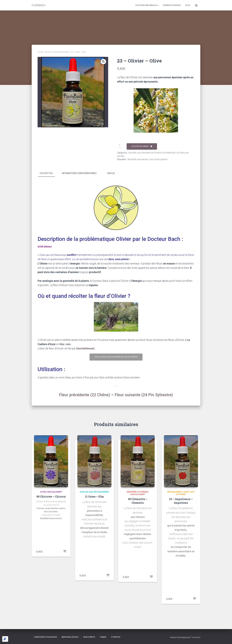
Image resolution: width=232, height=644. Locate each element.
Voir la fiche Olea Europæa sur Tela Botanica (116, 357)
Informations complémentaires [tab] (79, 173)
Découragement (101, 492)
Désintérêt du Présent (151, 153)
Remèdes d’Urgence (172, 5)
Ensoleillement (169, 153)
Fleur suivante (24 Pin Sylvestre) (144, 395)
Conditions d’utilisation (45, 637)
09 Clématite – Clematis (138, 501)
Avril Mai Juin (134, 153)
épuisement (143, 159)
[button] (103, 62)
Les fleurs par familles (147, 5)
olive (151, 159)
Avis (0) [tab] (111, 173)
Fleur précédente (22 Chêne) (85, 395)
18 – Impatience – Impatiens (181, 501)
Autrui (43, 492)
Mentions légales (70, 637)
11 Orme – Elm (94, 496)
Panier (103, 637)
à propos (116, 637)
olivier (157, 159)
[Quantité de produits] (121, 146)
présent (164, 159)
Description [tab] (46, 173)
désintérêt (132, 159)
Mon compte (89, 637)
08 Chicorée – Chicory (51, 496)
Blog (188, 5)
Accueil (40, 52)
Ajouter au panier (140, 146)
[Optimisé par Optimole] (5, 639)
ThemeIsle (196, 637)
